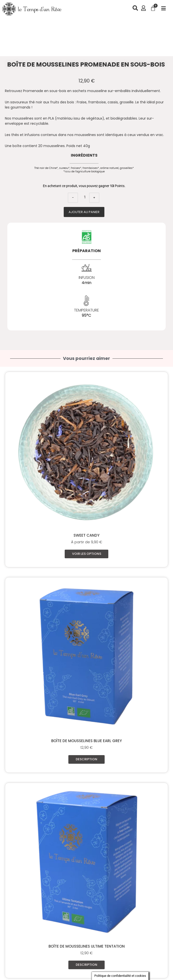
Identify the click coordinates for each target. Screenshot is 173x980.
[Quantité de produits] (85, 195)
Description (86, 760)
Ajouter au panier (84, 212)
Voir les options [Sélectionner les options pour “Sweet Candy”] (87, 554)
